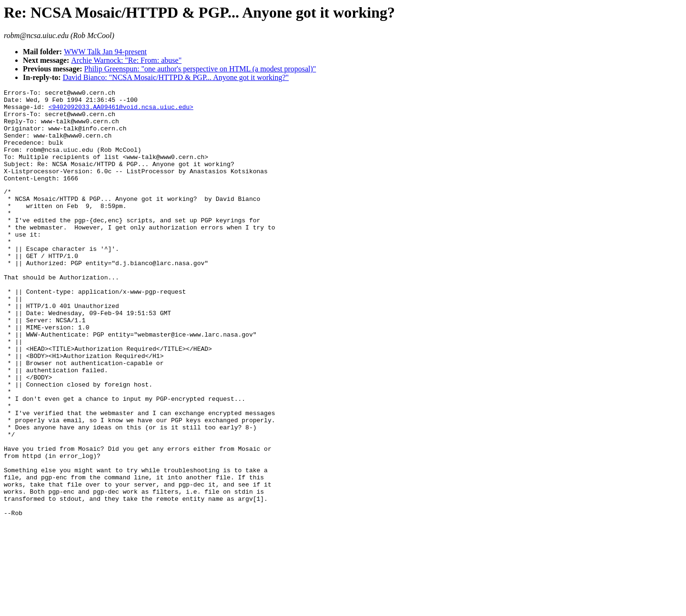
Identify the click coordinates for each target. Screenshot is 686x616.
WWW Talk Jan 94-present (105, 52)
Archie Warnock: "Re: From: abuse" (126, 60)
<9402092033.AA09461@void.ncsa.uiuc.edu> (121, 111)
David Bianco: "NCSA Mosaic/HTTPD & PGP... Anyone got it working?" (176, 77)
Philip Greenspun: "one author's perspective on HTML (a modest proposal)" (200, 69)
